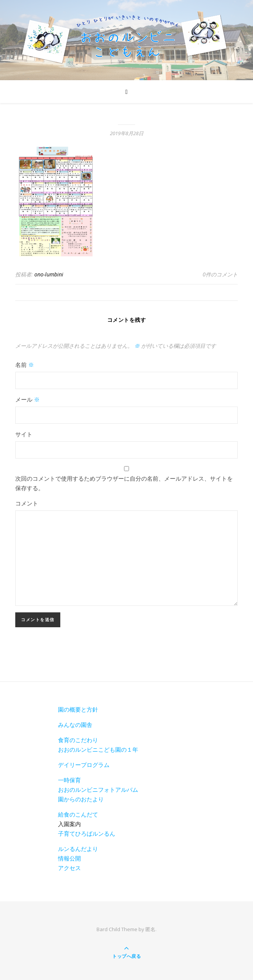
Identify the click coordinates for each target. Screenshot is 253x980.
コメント (27, 503)
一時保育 (69, 780)
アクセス (69, 868)
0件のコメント (220, 274)
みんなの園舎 (75, 725)
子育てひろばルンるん (87, 833)
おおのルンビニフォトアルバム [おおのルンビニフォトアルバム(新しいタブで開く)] (98, 789)
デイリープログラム (84, 765)
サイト (24, 434)
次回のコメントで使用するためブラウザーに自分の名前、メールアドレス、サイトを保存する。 (124, 483)
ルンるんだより (78, 849)
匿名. (151, 929)
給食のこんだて (78, 814)
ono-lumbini (49, 274)
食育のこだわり (78, 740)
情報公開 (69, 858)
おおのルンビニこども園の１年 (98, 749)
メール (27, 399)
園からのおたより (81, 799)
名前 (25, 365)
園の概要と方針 (78, 709)
